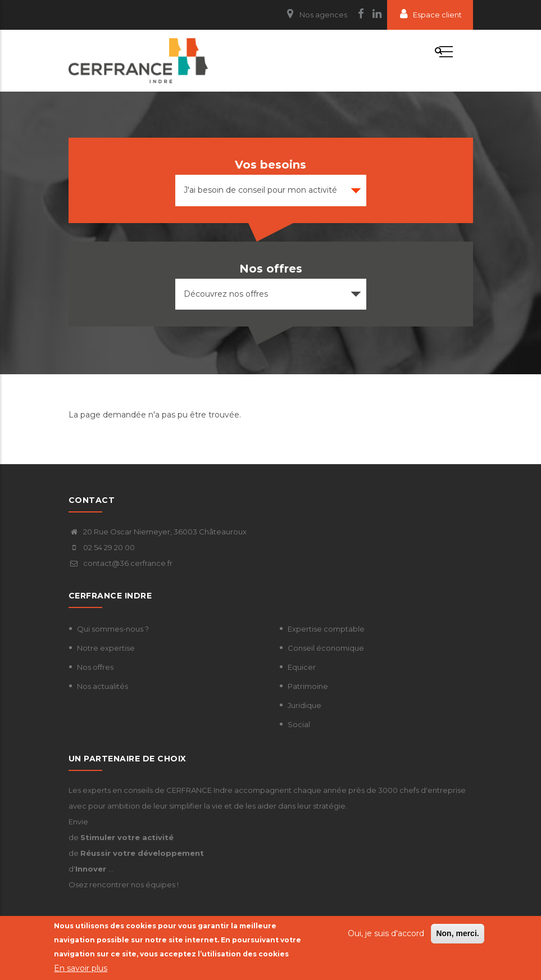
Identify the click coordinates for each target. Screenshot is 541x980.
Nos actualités (103, 686)
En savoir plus (81, 968)
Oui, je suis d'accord (386, 933)
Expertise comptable (326, 629)
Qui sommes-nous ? (113, 629)
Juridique (304, 705)
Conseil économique (326, 648)
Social (299, 724)
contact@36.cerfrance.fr (121, 563)
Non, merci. (457, 933)
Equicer (302, 667)
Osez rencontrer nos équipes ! (124, 884)
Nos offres (95, 667)
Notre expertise (106, 648)
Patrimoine (308, 686)
